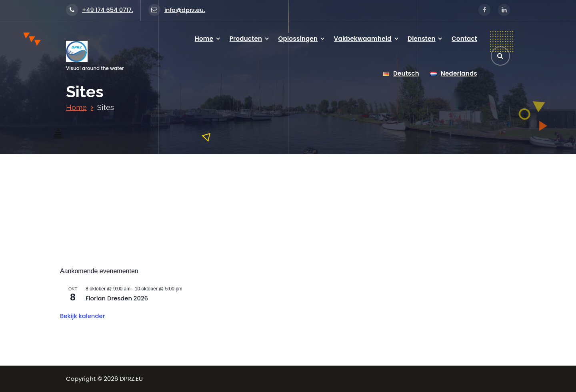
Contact (464, 39)
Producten (246, 39)
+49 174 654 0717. (99, 10)
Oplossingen (298, 39)
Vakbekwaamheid (363, 39)
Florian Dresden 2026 (117, 298)
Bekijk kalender (82, 316)
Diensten (422, 39)
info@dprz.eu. (177, 10)
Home (204, 39)
